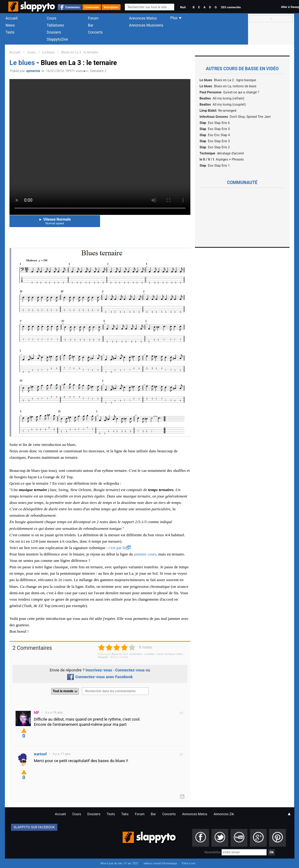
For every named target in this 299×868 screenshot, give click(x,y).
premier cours (145, 554)
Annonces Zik (224, 814)
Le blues (49, 52)
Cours (52, 18)
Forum (93, 18)
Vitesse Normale (55, 221)
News (10, 25)
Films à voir (189, 863)
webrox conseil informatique (160, 863)
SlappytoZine (57, 39)
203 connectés (231, 7)
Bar (91, 25)
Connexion (72, 7)
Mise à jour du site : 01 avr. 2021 (119, 863)
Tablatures (55, 25)
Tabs (125, 814)
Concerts (95, 32)
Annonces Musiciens (146, 25)
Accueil (12, 18)
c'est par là (117, 548)
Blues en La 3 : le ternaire (80, 52)
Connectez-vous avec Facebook (100, 677)
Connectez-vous (130, 670)
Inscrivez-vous (99, 670)
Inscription (111, 7)
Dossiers (54, 32)
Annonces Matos (143, 18)
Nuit (183, 7)
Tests (10, 32)
